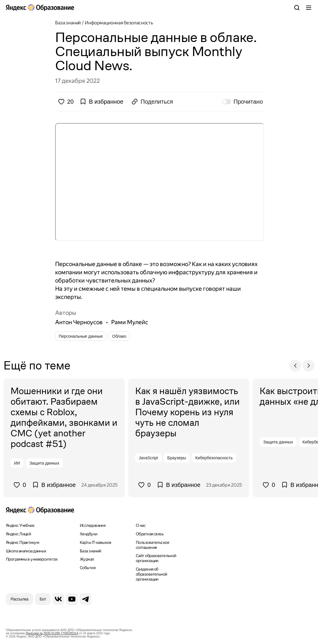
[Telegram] (85, 599)
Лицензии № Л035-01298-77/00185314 (52, 633)
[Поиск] (297, 8)
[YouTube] (72, 599)
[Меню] (309, 8)
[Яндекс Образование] (40, 8)
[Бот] (43, 599)
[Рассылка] (20, 599)
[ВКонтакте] (58, 599)
